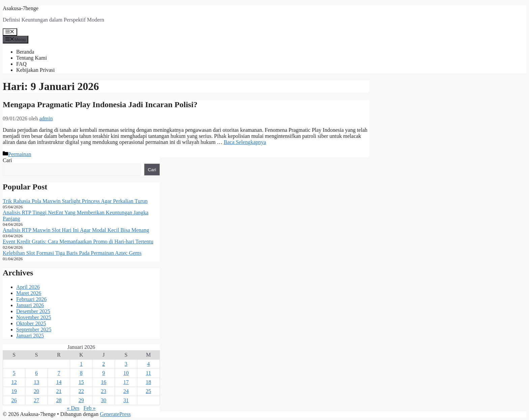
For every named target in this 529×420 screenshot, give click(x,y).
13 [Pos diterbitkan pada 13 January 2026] (36, 382)
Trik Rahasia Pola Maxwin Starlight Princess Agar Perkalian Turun (75, 201)
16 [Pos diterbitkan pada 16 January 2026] (104, 382)
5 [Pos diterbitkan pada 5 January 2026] (14, 373)
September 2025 (34, 329)
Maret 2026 (29, 293)
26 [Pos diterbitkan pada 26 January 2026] (14, 400)
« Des (73, 408)
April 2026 (28, 287)
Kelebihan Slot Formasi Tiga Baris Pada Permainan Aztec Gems (72, 253)
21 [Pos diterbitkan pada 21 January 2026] (59, 391)
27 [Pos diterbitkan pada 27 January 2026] (36, 400)
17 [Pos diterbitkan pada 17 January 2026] (126, 382)
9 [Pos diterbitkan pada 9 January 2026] (104, 373)
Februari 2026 (31, 299)
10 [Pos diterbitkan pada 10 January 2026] (126, 373)
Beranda (25, 52)
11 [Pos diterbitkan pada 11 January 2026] (148, 373)
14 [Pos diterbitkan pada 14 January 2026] (59, 382)
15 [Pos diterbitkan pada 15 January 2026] (81, 382)
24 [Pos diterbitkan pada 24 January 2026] (126, 391)
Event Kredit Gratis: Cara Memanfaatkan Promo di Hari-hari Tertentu (78, 242)
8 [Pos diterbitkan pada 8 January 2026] (81, 373)
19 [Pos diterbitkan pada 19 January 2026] (14, 391)
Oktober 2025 (31, 323)
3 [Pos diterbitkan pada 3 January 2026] (126, 364)
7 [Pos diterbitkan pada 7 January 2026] (59, 373)
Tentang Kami (32, 58)
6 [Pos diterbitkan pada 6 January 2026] (36, 373)
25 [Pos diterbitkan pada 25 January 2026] (148, 391)
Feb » (89, 408)
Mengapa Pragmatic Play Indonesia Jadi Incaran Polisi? (100, 104)
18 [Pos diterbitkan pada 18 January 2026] (148, 382)
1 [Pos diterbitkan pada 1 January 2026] (81, 364)
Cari (7, 160)
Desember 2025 (33, 311)
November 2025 (34, 317)
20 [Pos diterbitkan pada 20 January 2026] (36, 391)
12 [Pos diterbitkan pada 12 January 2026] (14, 382)
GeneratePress (115, 414)
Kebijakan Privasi (35, 70)
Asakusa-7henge (21, 8)
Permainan (20, 154)
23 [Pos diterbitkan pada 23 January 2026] (104, 391)
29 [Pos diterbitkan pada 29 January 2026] (81, 400)
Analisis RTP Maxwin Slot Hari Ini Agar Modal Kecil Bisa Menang (76, 230)
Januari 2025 (30, 336)
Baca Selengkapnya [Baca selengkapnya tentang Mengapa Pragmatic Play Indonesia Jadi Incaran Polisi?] (245, 142)
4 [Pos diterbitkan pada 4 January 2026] (148, 364)
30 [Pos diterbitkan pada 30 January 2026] (104, 400)
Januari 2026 (30, 305)
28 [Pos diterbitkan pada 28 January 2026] (59, 400)
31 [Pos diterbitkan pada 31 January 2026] (126, 400)
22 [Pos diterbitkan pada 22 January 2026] (81, 391)
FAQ (21, 64)
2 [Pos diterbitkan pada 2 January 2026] (104, 364)
